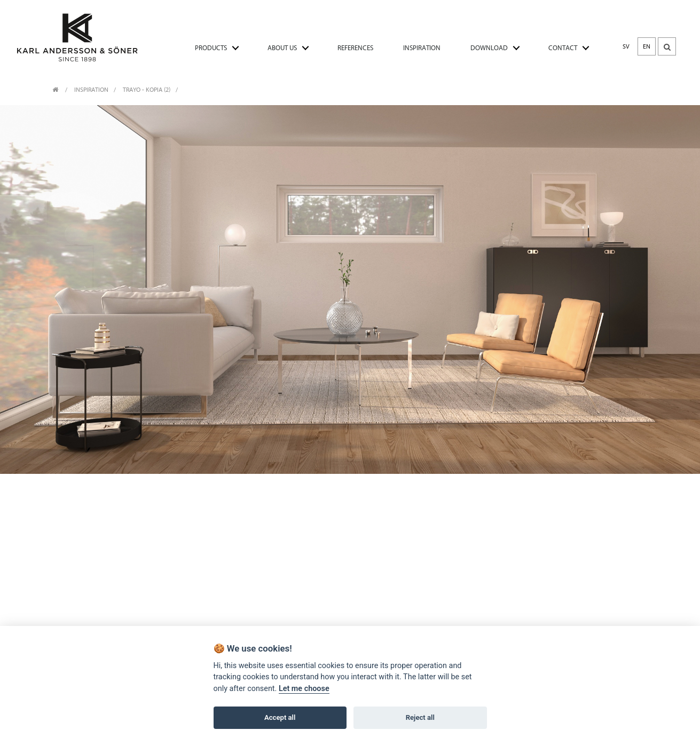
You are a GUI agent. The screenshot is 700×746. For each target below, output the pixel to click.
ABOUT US (282, 48)
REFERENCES (355, 48)
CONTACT (563, 48)
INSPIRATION (422, 48)
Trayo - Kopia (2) (147, 90)
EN (647, 46)
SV (626, 46)
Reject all (420, 717)
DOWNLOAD (489, 48)
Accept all (280, 717)
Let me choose (304, 689)
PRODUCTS (211, 48)
